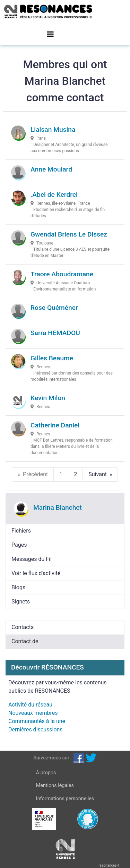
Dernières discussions (36, 730)
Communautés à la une (37, 721)
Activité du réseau (30, 705)
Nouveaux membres (33, 713)
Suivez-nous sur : (53, 758)
